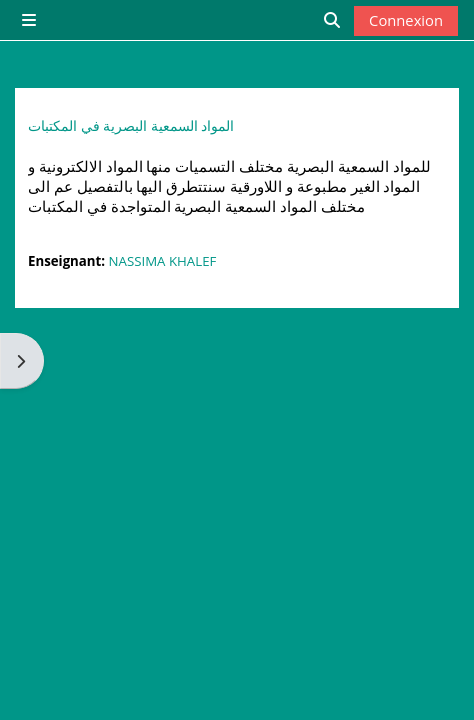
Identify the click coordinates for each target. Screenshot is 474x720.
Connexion (406, 20)
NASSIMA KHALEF (163, 261)
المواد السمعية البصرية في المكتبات (131, 126)
